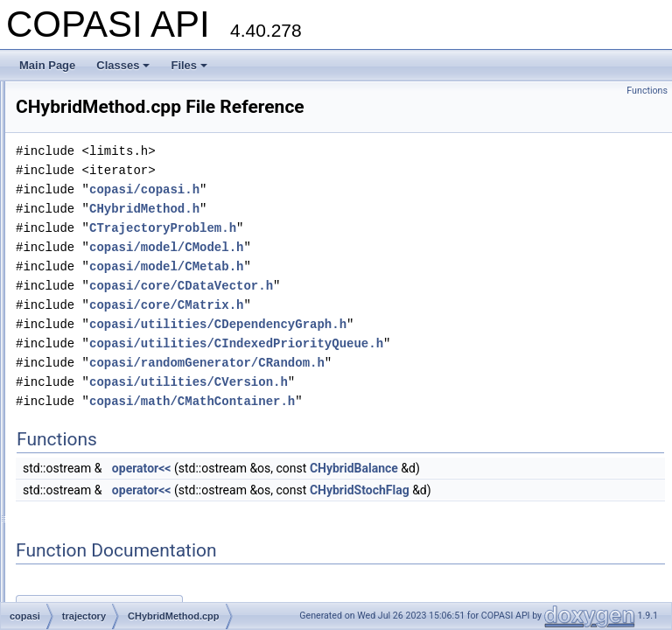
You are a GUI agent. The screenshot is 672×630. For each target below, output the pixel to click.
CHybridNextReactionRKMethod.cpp (143, 465)
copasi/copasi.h (363, 214)
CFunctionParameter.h (110, 215)
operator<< (360, 493)
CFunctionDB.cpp (99, 157)
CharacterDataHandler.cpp (120, 311)
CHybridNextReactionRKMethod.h (137, 485)
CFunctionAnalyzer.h (106, 138)
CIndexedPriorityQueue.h (117, 600)
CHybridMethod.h (98, 369)
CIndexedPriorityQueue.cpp (122, 581)
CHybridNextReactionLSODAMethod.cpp (154, 427)
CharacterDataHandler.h (114, 331)
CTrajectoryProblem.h (381, 252)
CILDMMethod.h (96, 523)
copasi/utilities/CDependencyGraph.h (437, 349)
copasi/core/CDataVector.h (400, 310)
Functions (647, 91)
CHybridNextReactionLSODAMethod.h (148, 446)
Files (189, 65)
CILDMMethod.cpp (101, 504)
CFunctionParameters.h (113, 254)
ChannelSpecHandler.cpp (117, 273)
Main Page (47, 65)
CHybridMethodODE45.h (116, 408)
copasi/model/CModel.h (385, 272)
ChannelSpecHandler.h (112, 292)
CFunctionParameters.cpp (119, 234)
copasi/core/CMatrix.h (385, 329)
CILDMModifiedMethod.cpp (121, 542)
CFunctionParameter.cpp (116, 196)
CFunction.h (86, 100)
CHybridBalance (573, 493)
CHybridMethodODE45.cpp (121, 388)
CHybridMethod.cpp (104, 350)
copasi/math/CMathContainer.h (411, 426)
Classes (123, 65)
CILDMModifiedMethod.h (116, 562)
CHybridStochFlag (578, 514)
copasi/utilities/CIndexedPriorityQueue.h (455, 368)
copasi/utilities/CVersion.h (407, 406)
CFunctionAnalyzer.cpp (112, 119)
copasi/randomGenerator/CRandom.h (426, 387)
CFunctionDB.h (93, 177)
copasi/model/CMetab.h (385, 291)
